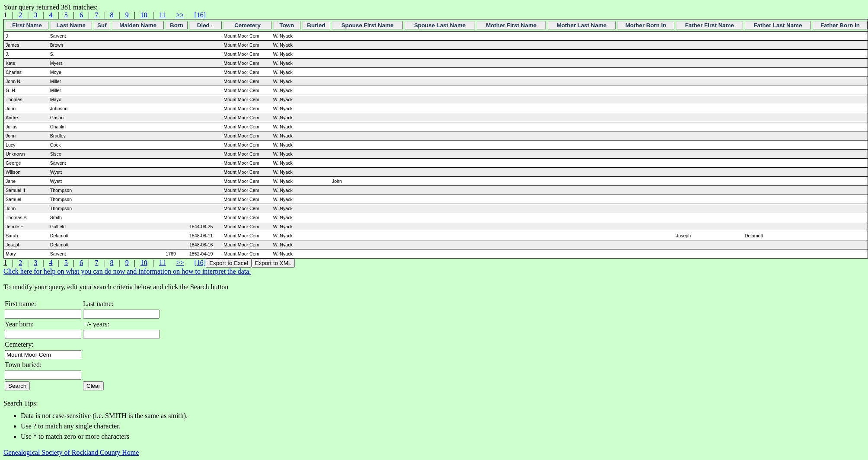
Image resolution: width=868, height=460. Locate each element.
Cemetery (247, 25)
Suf (102, 25)
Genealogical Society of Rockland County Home (71, 452)
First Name (27, 25)
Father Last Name (778, 25)
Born (177, 25)
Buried (316, 25)
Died (206, 25)
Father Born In (840, 25)
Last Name (71, 25)
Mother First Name (511, 25)
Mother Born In (646, 25)
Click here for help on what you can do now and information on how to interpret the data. (127, 271)
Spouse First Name (368, 25)
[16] (200, 15)
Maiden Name (138, 25)
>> (180, 15)
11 (162, 15)
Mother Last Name (582, 25)
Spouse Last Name (440, 25)
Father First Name (710, 25)
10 (144, 15)
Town (287, 25)
